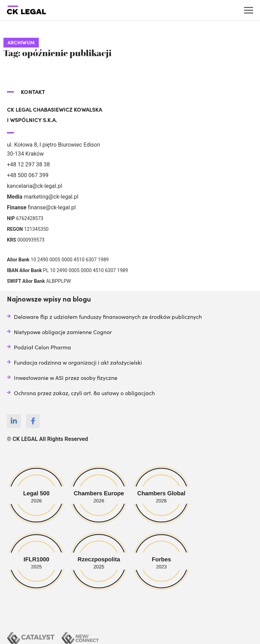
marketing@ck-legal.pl (51, 197)
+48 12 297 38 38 (28, 164)
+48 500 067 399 (28, 175)
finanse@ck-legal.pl (52, 207)
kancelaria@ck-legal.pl (34, 186)
